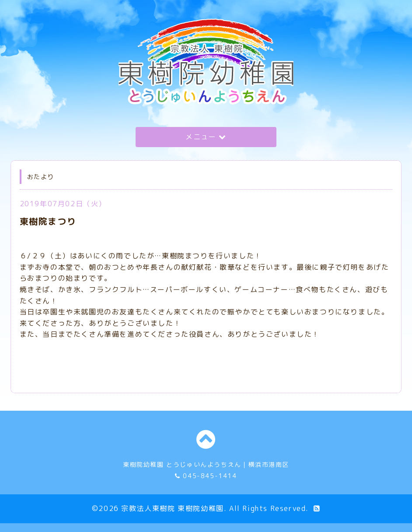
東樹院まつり (48, 221)
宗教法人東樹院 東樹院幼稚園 (172, 508)
